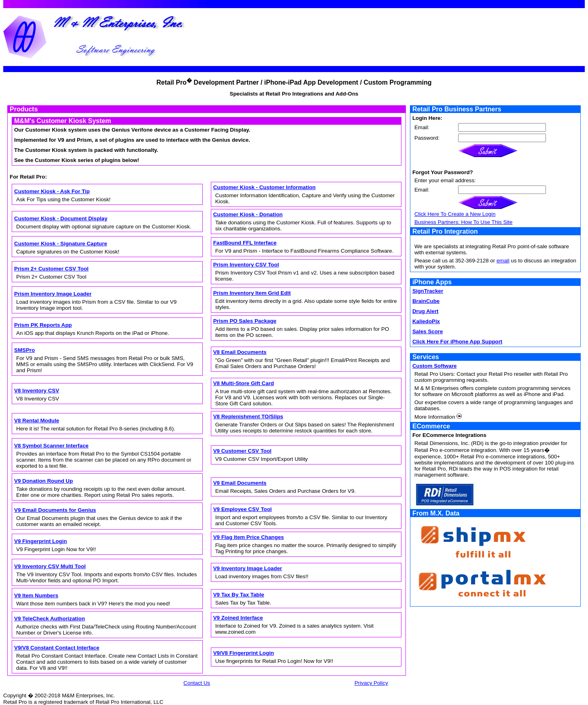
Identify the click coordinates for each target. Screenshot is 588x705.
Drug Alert (426, 311)
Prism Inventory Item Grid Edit (252, 293)
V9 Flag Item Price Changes (249, 537)
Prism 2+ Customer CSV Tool (51, 269)
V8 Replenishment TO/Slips (248, 416)
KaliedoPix (426, 321)
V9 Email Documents (240, 483)
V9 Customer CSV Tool (242, 451)
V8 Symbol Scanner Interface (51, 446)
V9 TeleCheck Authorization (50, 619)
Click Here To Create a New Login (455, 214)
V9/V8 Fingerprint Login (244, 653)
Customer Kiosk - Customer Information (264, 187)
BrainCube (426, 301)
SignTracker (428, 291)
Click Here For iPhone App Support (457, 342)
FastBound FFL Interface (245, 243)
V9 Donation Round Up (44, 481)
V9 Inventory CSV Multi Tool (50, 566)
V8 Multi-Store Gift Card (244, 383)
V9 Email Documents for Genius (55, 510)
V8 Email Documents (240, 352)
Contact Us (197, 683)
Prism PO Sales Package (245, 321)
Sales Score (428, 331)
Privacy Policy (371, 683)
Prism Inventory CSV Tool (246, 265)
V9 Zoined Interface (238, 618)
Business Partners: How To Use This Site (463, 222)
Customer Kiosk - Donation (248, 214)
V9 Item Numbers (36, 595)
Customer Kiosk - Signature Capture (61, 244)
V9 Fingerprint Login (40, 541)
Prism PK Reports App (43, 325)
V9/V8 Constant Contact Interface (57, 648)
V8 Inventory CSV (37, 391)
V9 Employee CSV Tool (243, 509)
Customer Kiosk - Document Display (61, 218)
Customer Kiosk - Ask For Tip (52, 191)
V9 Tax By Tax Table (239, 595)
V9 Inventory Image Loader (248, 568)
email (503, 261)
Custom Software (435, 366)
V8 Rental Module (37, 421)
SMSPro (24, 350)
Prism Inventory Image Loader (53, 294)
